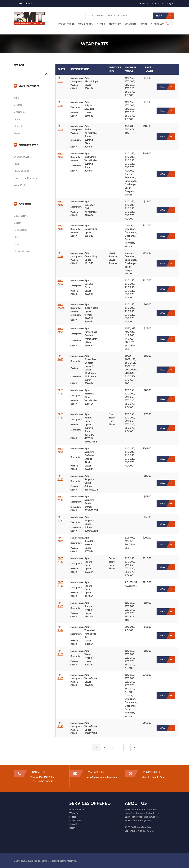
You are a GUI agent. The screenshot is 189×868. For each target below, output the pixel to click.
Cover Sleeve (21, 216)
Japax (17, 133)
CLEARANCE (157, 24)
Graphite (74, 824)
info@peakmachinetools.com (102, 777)
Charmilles (19, 112)
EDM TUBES (115, 24)
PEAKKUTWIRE (66, 24)
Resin (72, 828)
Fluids (17, 164)
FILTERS (101, 24)
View (167, 87)
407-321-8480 (26, 4)
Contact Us (158, 4)
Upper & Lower (22, 251)
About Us (144, 4)
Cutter (17, 223)
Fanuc (17, 119)
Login (170, 4)
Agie (16, 98)
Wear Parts (20, 185)
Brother (18, 105)
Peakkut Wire (77, 810)
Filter (17, 237)
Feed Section (21, 230)
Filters (73, 817)
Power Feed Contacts (25, 178)
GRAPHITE (131, 24)
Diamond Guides (23, 157)
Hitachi (18, 126)
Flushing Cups (21, 171)
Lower (17, 244)
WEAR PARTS (85, 24)
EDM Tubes (75, 820)
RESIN (144, 24)
